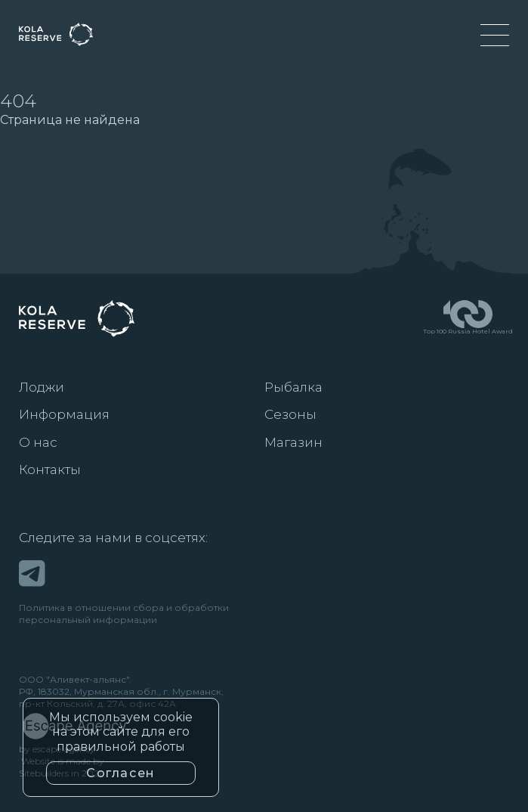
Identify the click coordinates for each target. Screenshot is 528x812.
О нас (38, 442)
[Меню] (495, 35)
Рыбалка (293, 387)
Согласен (121, 773)
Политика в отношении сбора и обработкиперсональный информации (124, 614)
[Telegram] (32, 573)
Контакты (50, 470)
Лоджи (42, 387)
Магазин (293, 442)
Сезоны (290, 414)
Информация (64, 414)
